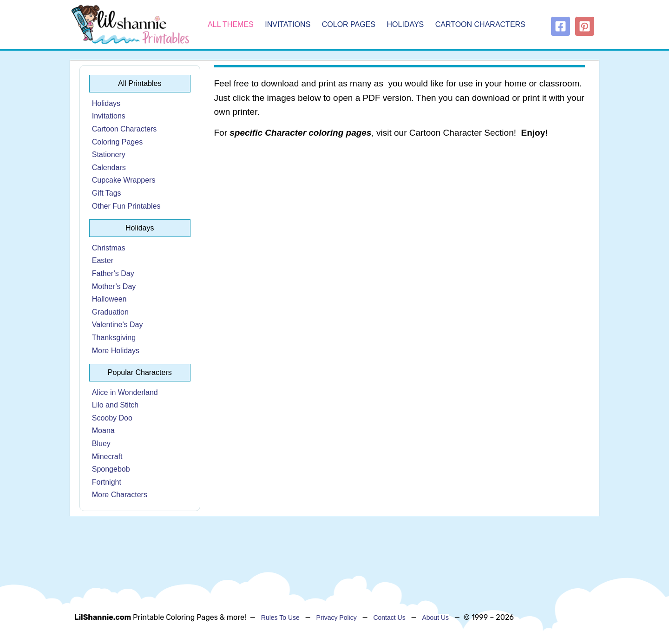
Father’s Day (113, 273)
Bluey (101, 444)
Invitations (288, 24)
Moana (103, 430)
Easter (103, 260)
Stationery (109, 154)
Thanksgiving (114, 338)
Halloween (109, 299)
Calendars (109, 168)
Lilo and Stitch (115, 405)
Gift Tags (107, 193)
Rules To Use (280, 618)
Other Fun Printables (126, 206)
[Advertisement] (400, 221)
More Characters (120, 495)
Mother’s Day (114, 286)
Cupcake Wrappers (124, 180)
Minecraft (107, 457)
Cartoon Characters (480, 24)
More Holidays (116, 351)
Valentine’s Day (118, 325)
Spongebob (111, 469)
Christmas (109, 248)
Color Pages (349, 24)
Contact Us (389, 618)
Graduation (110, 312)
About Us (435, 618)
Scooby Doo (112, 418)
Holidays (406, 24)
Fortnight (107, 482)
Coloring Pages (117, 142)
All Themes (231, 24)
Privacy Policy (337, 618)
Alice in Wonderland (125, 392)
